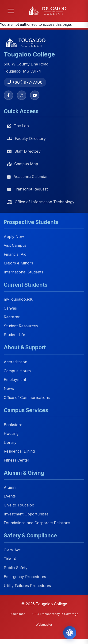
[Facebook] (8, 95)
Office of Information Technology (41, 202)
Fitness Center (17, 460)
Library (10, 442)
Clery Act (12, 550)
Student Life (14, 335)
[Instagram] (22, 95)
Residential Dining (19, 451)
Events (10, 496)
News (9, 389)
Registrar (12, 317)
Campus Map (23, 164)
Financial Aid (15, 254)
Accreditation (15, 362)
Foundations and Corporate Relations (37, 523)
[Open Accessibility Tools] (70, 633)
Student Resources (21, 326)
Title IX (10, 559)
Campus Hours (17, 371)
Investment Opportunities (26, 514)
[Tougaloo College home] (49, 11)
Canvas (10, 308)
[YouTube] (35, 95)
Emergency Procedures (25, 577)
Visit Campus (15, 246)
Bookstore (13, 425)
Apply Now (14, 237)
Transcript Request (27, 189)
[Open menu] (11, 11)
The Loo (18, 126)
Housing (11, 434)
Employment (15, 380)
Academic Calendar (28, 177)
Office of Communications (27, 398)
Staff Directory (24, 151)
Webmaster (44, 625)
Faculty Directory (27, 138)
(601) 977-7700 (25, 82)
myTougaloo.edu (19, 299)
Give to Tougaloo (19, 505)
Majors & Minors (18, 263)
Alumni (10, 487)
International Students (23, 272)
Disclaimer (17, 614)
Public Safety (16, 568)
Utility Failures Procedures (27, 586)
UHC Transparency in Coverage (55, 614)
